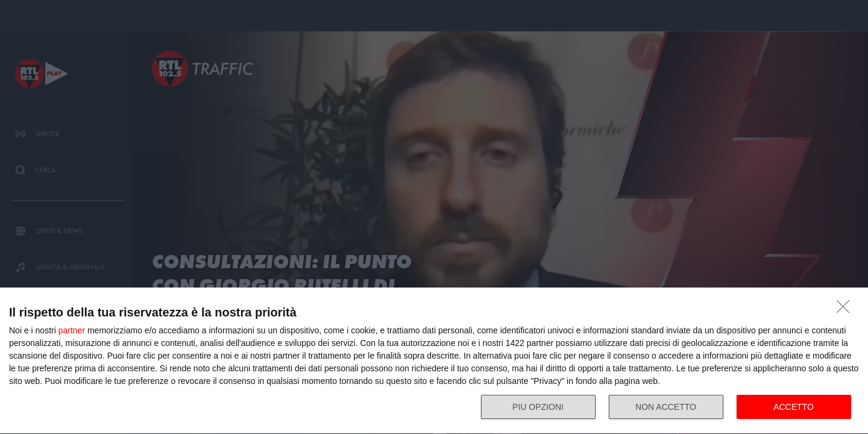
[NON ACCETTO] (846, 310)
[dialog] (434, 361)
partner (72, 330)
